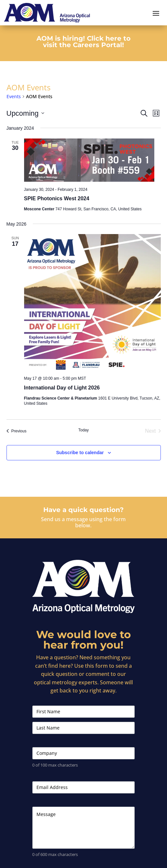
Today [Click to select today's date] (83, 430)
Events (14, 96)
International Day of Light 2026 (62, 388)
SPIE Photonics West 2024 (57, 198)
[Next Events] (153, 431)
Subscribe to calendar (80, 453)
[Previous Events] (17, 431)
